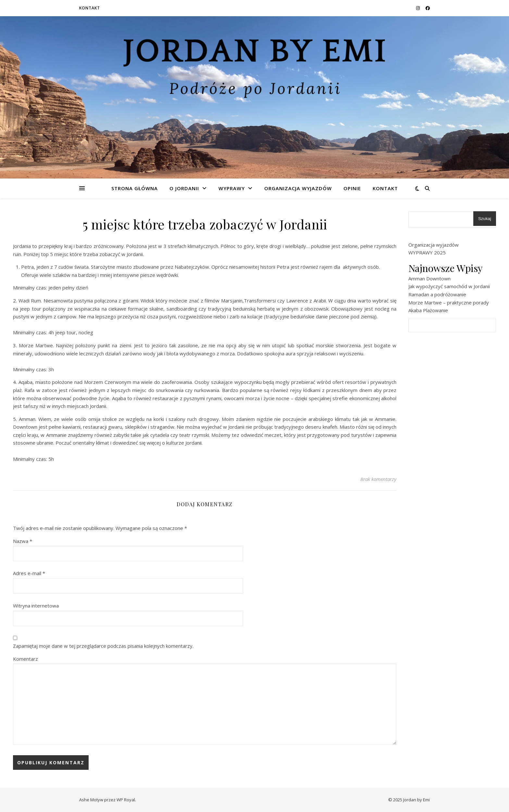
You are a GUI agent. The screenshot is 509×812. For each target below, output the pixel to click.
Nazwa (23, 541)
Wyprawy (232, 188)
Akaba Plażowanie (428, 310)
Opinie (352, 188)
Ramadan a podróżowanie (437, 294)
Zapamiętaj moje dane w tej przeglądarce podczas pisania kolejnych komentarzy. (103, 646)
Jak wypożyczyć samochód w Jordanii (449, 286)
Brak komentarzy (378, 479)
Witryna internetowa (36, 606)
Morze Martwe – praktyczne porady (449, 302)
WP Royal (126, 800)
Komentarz (25, 659)
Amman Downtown (429, 278)
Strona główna (135, 188)
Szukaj (485, 219)
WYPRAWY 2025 (427, 252)
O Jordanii (184, 188)
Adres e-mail (29, 573)
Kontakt (90, 8)
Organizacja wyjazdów (298, 188)
